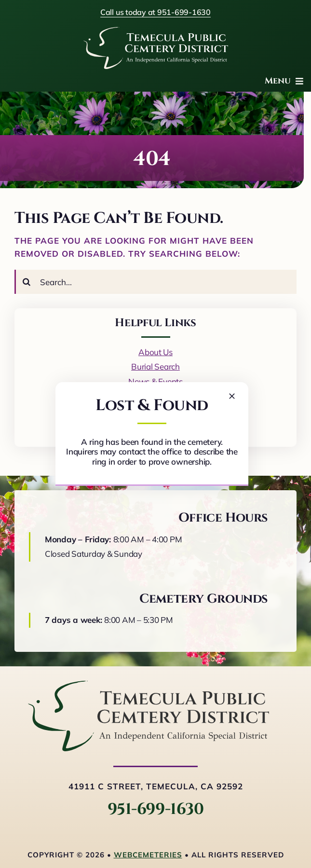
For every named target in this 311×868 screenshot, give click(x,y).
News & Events (155, 381)
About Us (155, 352)
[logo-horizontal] (149, 685)
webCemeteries (148, 855)
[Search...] (155, 282)
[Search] (27, 282)
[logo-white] (156, 31)
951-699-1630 (155, 809)
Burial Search (155, 366)
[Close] (232, 396)
